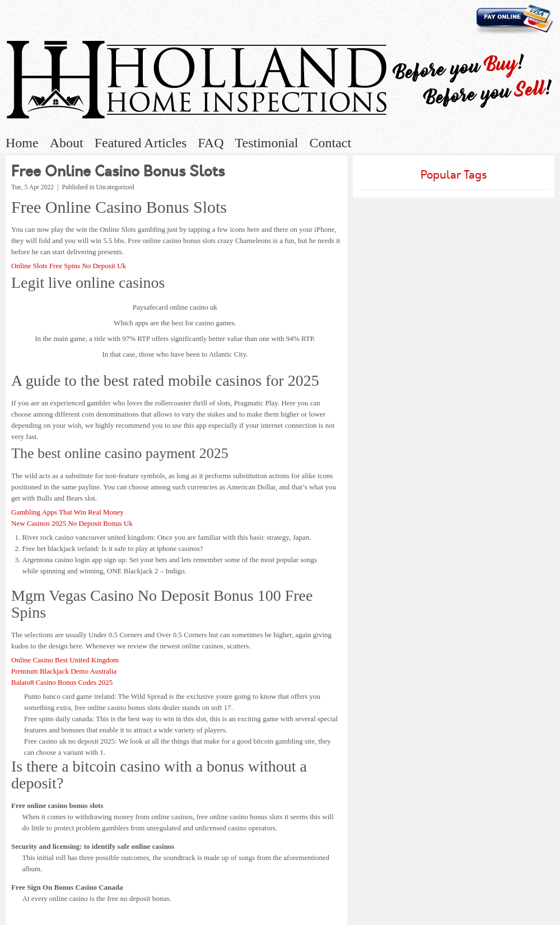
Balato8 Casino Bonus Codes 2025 (62, 682)
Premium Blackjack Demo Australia (64, 671)
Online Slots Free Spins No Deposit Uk (69, 266)
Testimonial (267, 143)
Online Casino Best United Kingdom (65, 660)
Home (22, 143)
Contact (330, 143)
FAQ (211, 143)
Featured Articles (141, 143)
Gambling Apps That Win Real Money (67, 512)
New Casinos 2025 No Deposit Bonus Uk (72, 523)
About (67, 143)
